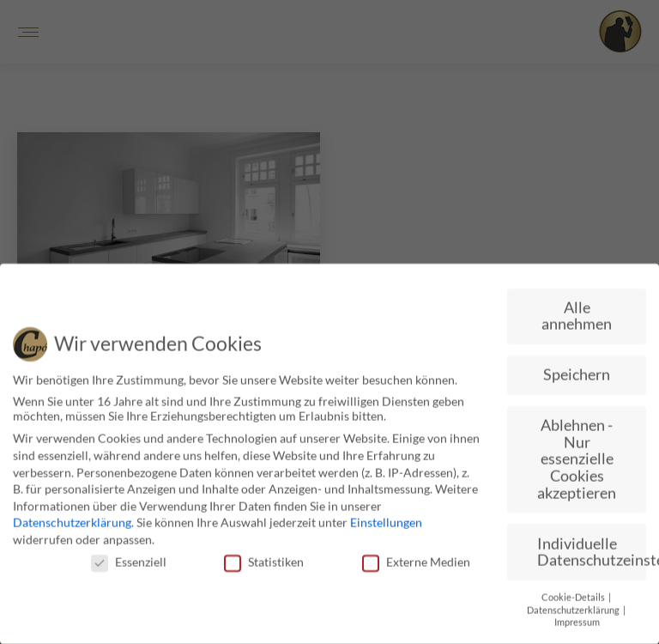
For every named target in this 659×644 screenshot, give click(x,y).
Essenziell (129, 557)
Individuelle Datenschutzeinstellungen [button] (592, 547)
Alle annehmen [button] (577, 311)
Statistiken (264, 557)
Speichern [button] (577, 370)
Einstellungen (386, 518)
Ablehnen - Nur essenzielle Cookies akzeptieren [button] (577, 454)
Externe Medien (416, 557)
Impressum (577, 617)
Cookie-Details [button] (574, 592)
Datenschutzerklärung (72, 518)
